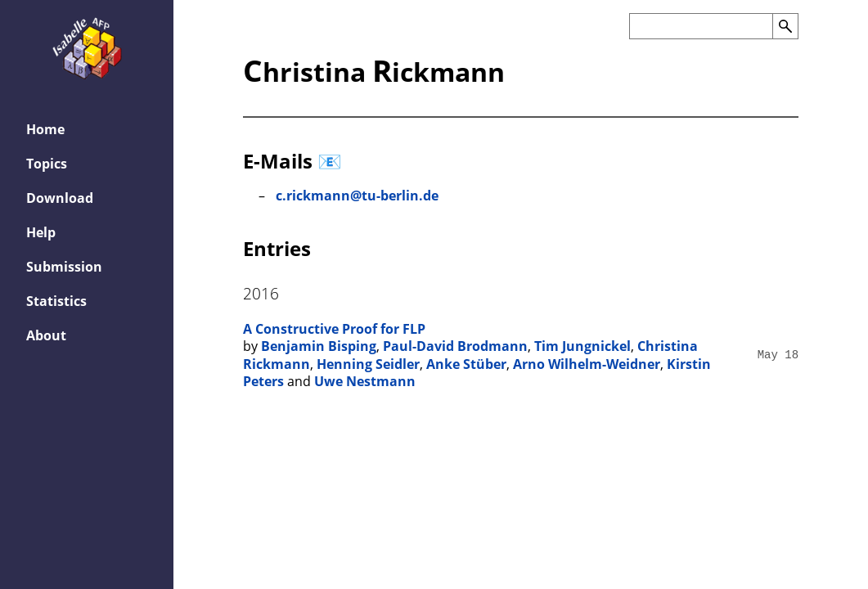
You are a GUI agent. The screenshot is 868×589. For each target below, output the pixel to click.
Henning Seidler (368, 364)
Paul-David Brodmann (455, 346)
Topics (47, 164)
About (46, 335)
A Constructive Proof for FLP (334, 329)
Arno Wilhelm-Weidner (587, 364)
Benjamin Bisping (319, 346)
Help (41, 232)
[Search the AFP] (701, 26)
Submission (64, 267)
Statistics (56, 301)
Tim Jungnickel (582, 346)
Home (45, 129)
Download (60, 198)
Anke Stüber (466, 364)
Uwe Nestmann (365, 381)
